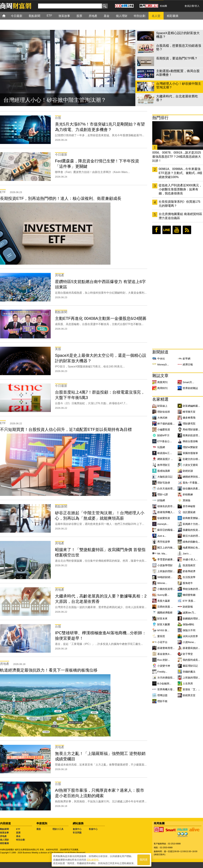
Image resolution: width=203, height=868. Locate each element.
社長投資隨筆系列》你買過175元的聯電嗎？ (179, 204)
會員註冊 (189, 6)
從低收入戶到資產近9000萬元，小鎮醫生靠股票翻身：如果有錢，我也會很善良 (180, 189)
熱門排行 (160, 118)
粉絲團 (163, 6)
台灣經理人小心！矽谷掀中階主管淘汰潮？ (55, 100)
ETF (18, 829)
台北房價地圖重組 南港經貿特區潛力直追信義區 (180, 216)
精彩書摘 (4, 843)
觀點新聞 (4, 829)
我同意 (144, 860)
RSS (187, 230)
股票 (18, 833)
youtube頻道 (177, 230)
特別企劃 (20, 840)
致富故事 (4, 833)
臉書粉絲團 (156, 230)
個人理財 (4, 840)
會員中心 (77, 829)
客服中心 (93, 829)
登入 (197, 6)
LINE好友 (167, 230)
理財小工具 (58, 829)
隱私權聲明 (93, 860)
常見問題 (77, 833)
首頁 (7, 16)
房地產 (3, 836)
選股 (39, 829)
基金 (18, 836)
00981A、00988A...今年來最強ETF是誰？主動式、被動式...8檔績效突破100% (180, 173)
